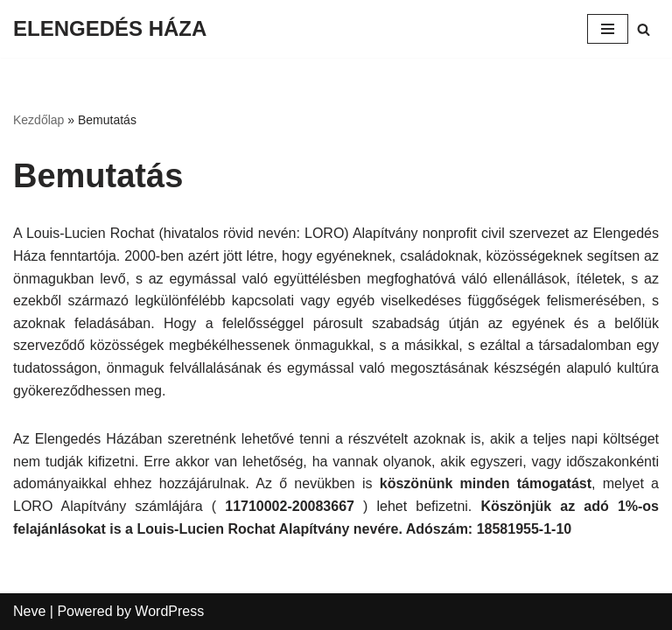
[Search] (644, 29)
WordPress (169, 611)
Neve (29, 611)
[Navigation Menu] (608, 29)
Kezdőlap (38, 120)
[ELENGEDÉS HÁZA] (110, 29)
